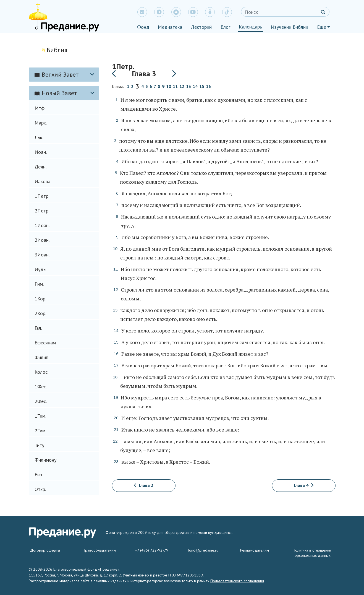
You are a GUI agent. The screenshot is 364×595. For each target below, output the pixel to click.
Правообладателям (99, 550)
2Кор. (40, 313)
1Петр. (42, 196)
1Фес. (41, 387)
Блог (225, 27)
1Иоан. (42, 225)
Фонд (143, 27)
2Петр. (42, 211)
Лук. (39, 137)
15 (202, 86)
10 (169, 86)
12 (182, 86)
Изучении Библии (290, 27)
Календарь (250, 27)
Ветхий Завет (57, 74)
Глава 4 (304, 485)
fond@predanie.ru (203, 550)
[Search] (285, 12)
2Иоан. (42, 240)
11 (175, 86)
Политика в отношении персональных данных (312, 553)
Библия (55, 50)
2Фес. (41, 401)
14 (195, 86)
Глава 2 (144, 485)
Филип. (42, 357)
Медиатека (170, 27)
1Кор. (40, 299)
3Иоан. (42, 255)
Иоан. (41, 152)
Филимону (45, 460)
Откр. (40, 489)
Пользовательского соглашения (237, 581)
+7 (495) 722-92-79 (152, 550)
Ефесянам (45, 343)
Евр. (39, 475)
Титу (39, 445)
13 (188, 86)
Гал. (38, 328)
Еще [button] (322, 27)
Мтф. (40, 108)
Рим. (39, 284)
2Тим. (40, 431)
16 (208, 86)
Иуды (40, 269)
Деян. (40, 167)
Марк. (41, 123)
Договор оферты (45, 550)
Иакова (42, 181)
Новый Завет (56, 93)
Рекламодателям (255, 550)
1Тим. (40, 416)
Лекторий (201, 27)
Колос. (41, 372)
